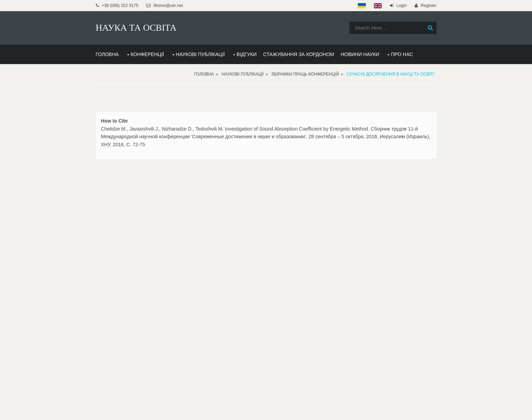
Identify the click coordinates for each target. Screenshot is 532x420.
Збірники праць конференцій (305, 74)
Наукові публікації (243, 74)
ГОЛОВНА (107, 54)
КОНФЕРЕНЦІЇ (147, 54)
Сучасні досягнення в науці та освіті (391, 74)
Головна (204, 74)
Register (429, 6)
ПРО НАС (402, 54)
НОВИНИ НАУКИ (360, 54)
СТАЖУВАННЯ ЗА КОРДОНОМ (299, 54)
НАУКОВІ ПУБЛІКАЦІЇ (201, 54)
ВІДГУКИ (246, 54)
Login (402, 6)
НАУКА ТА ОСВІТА (136, 28)
